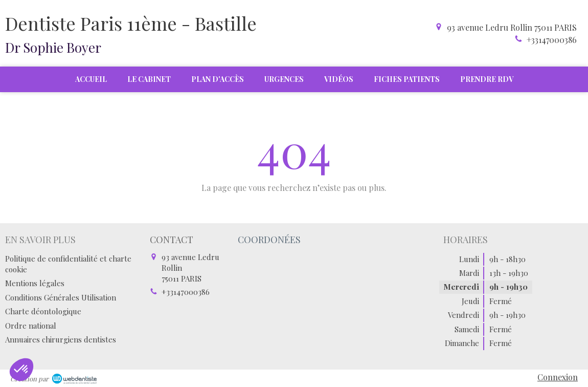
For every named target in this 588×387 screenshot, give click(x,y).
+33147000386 (552, 40)
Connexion (558, 377)
